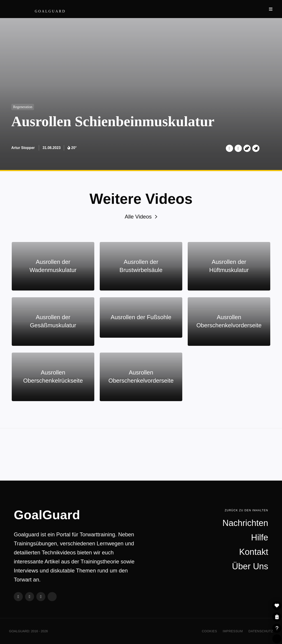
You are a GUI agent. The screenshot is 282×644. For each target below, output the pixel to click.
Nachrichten (245, 523)
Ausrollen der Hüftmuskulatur (229, 266)
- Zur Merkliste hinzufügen (277, 606)
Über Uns (250, 566)
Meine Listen (277, 617)
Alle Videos (141, 217)
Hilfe (277, 628)
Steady (52, 597)
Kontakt (254, 552)
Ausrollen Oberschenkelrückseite (53, 377)
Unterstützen (247, 148)
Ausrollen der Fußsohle (141, 317)
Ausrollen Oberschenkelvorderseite (229, 321)
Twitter (229, 148)
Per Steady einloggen (277, 639)
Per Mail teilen (256, 148)
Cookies (209, 631)
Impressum (233, 631)
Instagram (41, 597)
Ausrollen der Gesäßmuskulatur (53, 321)
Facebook (238, 148)
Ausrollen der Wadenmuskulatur (53, 266)
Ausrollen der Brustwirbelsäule (141, 266)
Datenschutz (261, 631)
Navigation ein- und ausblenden (271, 9)
